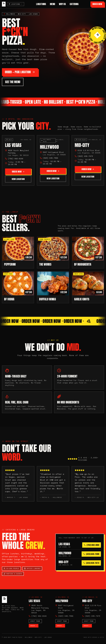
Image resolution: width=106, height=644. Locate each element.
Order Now (97, 4)
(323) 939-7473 (85, 158)
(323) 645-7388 (50, 159)
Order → (34, 626)
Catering (74, 4)
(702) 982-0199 (16, 159)
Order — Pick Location (20, 72)
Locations (41, 4)
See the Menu (13, 82)
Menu (52, 4)
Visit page (35, 621)
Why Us (62, 4)
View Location (18, 180)
